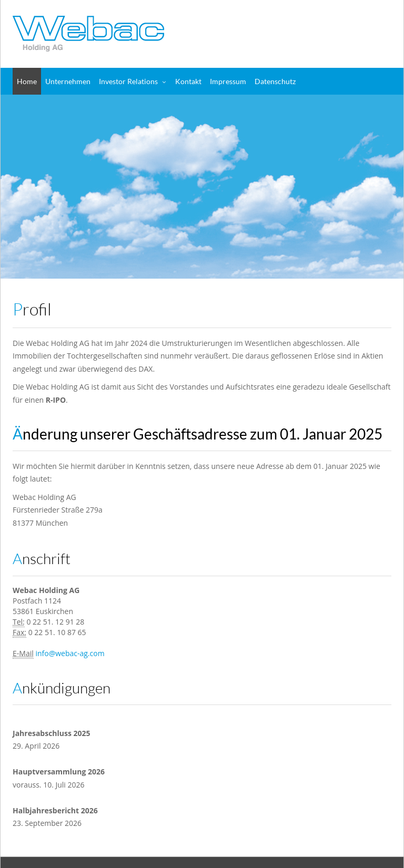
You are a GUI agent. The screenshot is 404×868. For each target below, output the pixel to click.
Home (27, 81)
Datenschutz (275, 81)
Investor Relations (128, 81)
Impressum (228, 81)
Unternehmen (68, 81)
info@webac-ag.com (70, 653)
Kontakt (188, 81)
